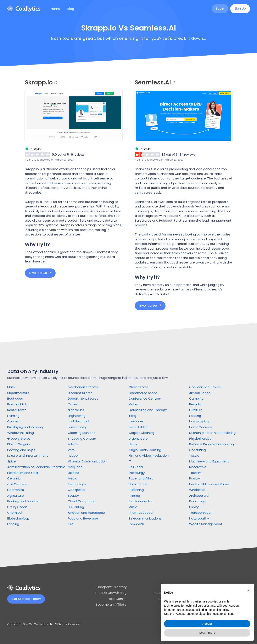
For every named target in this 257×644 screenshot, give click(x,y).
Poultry (194, 478)
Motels (134, 404)
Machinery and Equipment (209, 461)
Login (220, 8)
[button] (248, 590)
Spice (12, 461)
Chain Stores (139, 387)
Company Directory (111, 587)
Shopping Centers (82, 438)
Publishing (136, 490)
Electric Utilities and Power (209, 484)
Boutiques (15, 398)
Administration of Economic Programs (36, 467)
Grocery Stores (19, 438)
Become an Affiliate (111, 604)
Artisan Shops (200, 393)
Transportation (201, 513)
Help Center (117, 599)
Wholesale (197, 490)
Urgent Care (138, 438)
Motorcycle (198, 467)
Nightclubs (76, 410)
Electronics (16, 490)
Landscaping (78, 427)
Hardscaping (199, 421)
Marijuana (75, 467)
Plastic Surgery (19, 444)
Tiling (132, 416)
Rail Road (136, 467)
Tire (71, 524)
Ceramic (14, 478)
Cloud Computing (82, 501)
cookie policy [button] (221, 610)
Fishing (194, 507)
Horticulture (138, 484)
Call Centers (17, 484)
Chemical (15, 513)
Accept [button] (207, 624)
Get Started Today (26, 599)
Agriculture (16, 496)
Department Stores (83, 398)
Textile (194, 456)
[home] (24, 9)
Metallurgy (137, 473)
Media (72, 478)
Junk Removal (78, 421)
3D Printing (76, 507)
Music (133, 507)
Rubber (73, 456)
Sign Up (240, 8)
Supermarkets (18, 393)
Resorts (195, 404)
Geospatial (76, 490)
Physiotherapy (200, 438)
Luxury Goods (17, 507)
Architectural (199, 496)
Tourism (195, 473)
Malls (11, 387)
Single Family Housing (145, 450)
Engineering (77, 416)
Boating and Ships (21, 450)
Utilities (73, 473)
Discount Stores (80, 393)
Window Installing (21, 433)
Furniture (196, 410)
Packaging (197, 501)
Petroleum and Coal (23, 473)
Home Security (200, 427)
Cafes (73, 404)
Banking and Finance (23, 501)
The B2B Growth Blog (111, 593)
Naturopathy (199, 518)
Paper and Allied (141, 478)
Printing (134, 496)
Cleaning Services (82, 433)
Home (55, 9)
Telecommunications (145, 518)
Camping (196, 398)
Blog (71, 9)
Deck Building (139, 427)
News (133, 444)
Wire (71, 450)
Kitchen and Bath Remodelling (212, 433)
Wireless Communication (87, 461)
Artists (73, 444)
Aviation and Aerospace (86, 513)
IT (130, 461)
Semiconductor (141, 501)
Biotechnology (18, 518)
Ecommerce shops (143, 393)
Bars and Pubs (18, 404)
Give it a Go (40, 273)
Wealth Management (206, 524)
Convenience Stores (205, 387)
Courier (13, 421)
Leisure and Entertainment (28, 456)
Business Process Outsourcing (212, 444)
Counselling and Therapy (148, 410)
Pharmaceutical (141, 513)
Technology (77, 484)
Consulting (197, 450)
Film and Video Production (149, 456)
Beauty (73, 496)
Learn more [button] (207, 633)
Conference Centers (145, 398)
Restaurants (17, 410)
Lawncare (136, 421)
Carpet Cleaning (141, 433)
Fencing (13, 524)
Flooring (195, 416)
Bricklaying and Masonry (25, 427)
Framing (13, 416)
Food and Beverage (83, 518)
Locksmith (136, 524)
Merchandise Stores (83, 387)
